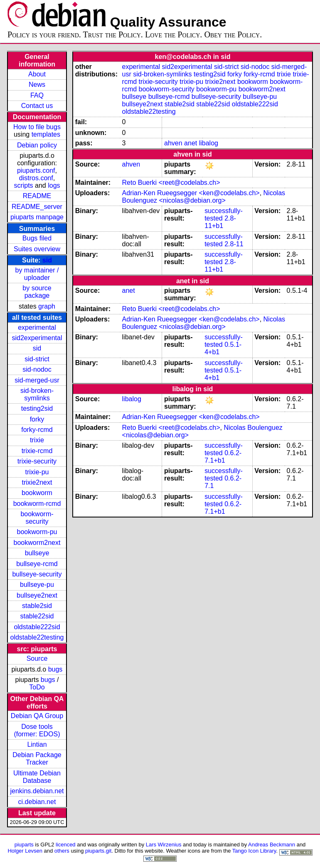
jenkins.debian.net (37, 791)
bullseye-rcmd (37, 564)
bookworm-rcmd (37, 504)
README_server (37, 207)
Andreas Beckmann (272, 845)
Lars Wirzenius (164, 845)
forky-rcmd (37, 430)
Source (37, 658)
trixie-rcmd (37, 451)
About (37, 74)
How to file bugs (37, 127)
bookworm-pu (37, 532)
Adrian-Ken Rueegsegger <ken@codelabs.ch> (191, 193)
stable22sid (37, 616)
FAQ (37, 95)
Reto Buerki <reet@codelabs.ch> (171, 183)
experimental (37, 327)
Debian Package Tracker (37, 759)
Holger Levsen (25, 851)
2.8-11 (234, 244)
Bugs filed (37, 238)
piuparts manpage (37, 217)
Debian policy (37, 145)
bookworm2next (37, 543)
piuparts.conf (36, 170)
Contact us (37, 106)
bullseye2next (37, 595)
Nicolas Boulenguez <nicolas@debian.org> (204, 197)
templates (46, 134)
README (37, 196)
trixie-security (37, 461)
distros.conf (36, 178)
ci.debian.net (37, 802)
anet (191, 143)
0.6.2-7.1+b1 (223, 457)
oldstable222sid (37, 627)
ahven (173, 143)
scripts (23, 185)
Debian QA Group (37, 716)
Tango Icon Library (254, 851)
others (62, 851)
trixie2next (37, 482)
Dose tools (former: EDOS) (37, 730)
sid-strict (37, 359)
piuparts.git (98, 851)
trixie (37, 440)
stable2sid (37, 606)
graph (47, 306)
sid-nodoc (37, 369)
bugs (55, 669)
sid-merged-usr (37, 380)
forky (37, 419)
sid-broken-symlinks (37, 394)
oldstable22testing (37, 637)
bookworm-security (37, 518)
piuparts (24, 845)
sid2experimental (37, 338)
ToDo (37, 687)
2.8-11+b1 (220, 222)
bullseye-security (37, 574)
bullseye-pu (37, 585)
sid (47, 260)
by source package (37, 292)
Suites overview (37, 249)
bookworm (37, 493)
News (37, 85)
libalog (209, 143)
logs (54, 185)
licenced (66, 845)
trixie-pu (37, 472)
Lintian (37, 744)
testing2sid (37, 408)
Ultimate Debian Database (37, 777)
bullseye (37, 553)
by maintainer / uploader (37, 274)
